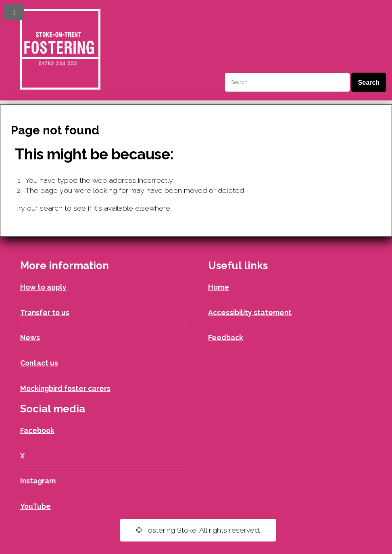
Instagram (38, 481)
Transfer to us (45, 313)
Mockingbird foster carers (65, 388)
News (30, 338)
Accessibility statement (250, 313)
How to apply (43, 287)
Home (219, 287)
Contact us (39, 363)
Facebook (37, 430)
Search (369, 82)
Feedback (226, 338)
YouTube (35, 506)
